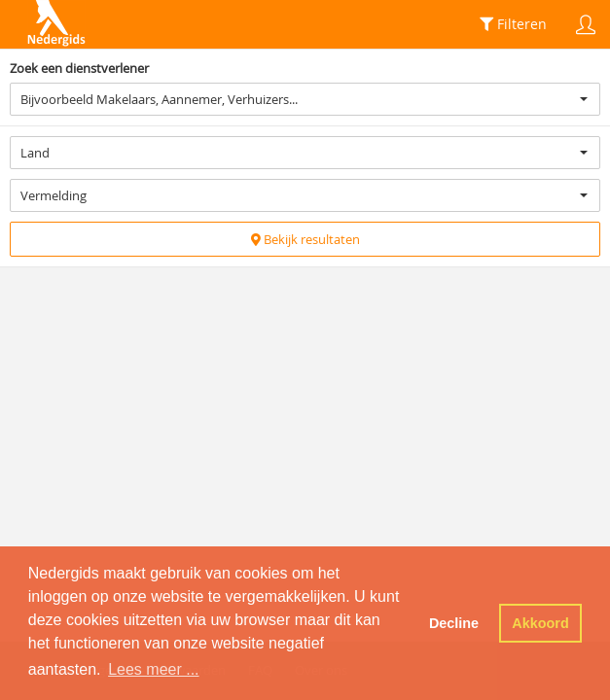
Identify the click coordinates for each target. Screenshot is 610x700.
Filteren (513, 24)
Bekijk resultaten (305, 239)
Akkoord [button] (540, 623)
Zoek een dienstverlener (79, 68)
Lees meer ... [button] (153, 669)
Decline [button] (454, 623)
